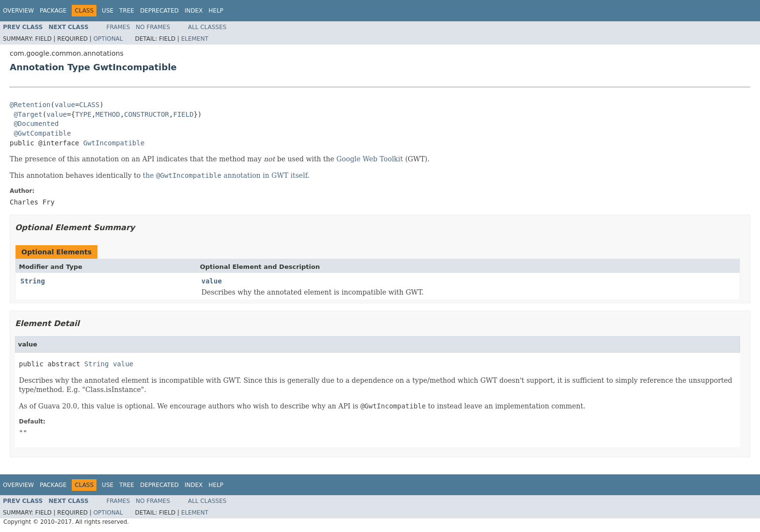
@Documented (36, 124)
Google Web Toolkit (370, 159)
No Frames (153, 27)
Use (108, 11)
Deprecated (159, 11)
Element (195, 39)
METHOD (108, 114)
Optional (108, 39)
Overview (18, 11)
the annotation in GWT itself (225, 175)
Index (194, 11)
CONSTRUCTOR (147, 114)
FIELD (183, 114)
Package (53, 11)
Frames (119, 27)
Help (216, 11)
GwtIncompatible (114, 143)
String (33, 281)
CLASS (89, 105)
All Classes (207, 27)
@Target (28, 114)
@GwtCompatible (42, 133)
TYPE (83, 114)
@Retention (30, 105)
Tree (127, 11)
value (65, 105)
